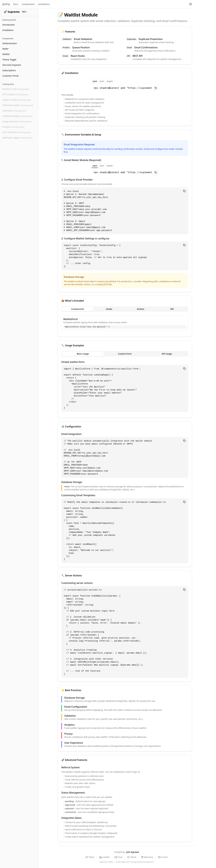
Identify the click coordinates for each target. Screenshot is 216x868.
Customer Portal (10, 76)
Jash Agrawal (132, 852)
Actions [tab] (140, 309)
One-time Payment (12, 65)
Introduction (9, 25)
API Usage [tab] (167, 354)
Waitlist (6, 54)
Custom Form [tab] (125, 354)
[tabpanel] (125, 323)
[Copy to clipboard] (156, 88)
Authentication (10, 43)
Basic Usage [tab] (83, 354)
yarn (102, 81)
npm (95, 82)
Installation (8, 30)
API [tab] (172, 309)
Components (28, 4)
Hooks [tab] (109, 309)
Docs (16, 4)
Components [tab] (78, 309)
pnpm (110, 81)
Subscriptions (9, 70)
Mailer (5, 49)
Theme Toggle (9, 60)
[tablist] (125, 309)
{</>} (6, 4)
